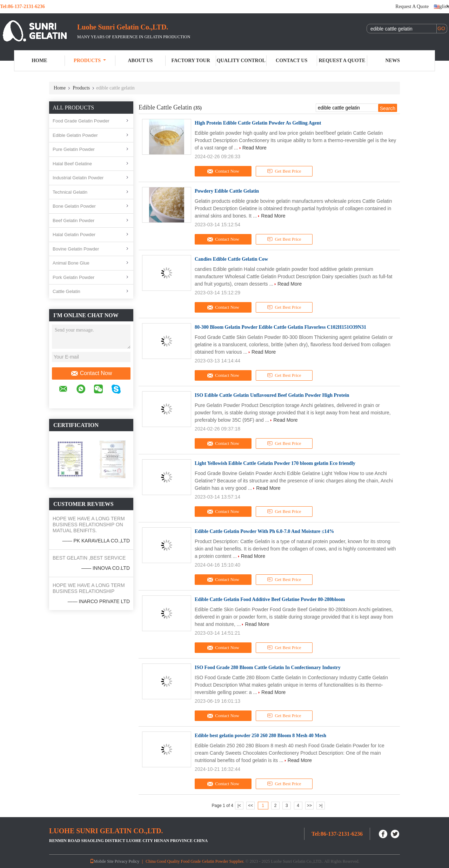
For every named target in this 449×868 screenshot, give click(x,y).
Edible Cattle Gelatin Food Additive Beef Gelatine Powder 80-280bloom (270, 599)
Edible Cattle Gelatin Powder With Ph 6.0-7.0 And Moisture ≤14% (264, 531)
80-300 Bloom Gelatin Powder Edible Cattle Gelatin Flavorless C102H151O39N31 (280, 327)
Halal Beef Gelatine (72, 164)
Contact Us (291, 61)
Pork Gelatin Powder (73, 277)
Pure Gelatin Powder (74, 149)
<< (250, 806)
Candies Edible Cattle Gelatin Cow (231, 259)
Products (90, 61)
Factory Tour (190, 61)
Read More (254, 148)
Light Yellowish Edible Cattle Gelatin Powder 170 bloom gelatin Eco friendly (275, 463)
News (393, 61)
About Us (140, 61)
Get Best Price (284, 171)
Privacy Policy (127, 861)
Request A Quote (412, 6)
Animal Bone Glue (71, 263)
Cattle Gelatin (66, 291)
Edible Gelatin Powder (75, 135)
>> (309, 806)
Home (39, 61)
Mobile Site (102, 861)
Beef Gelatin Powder (73, 221)
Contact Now (91, 373)
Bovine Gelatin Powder (76, 249)
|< (239, 806)
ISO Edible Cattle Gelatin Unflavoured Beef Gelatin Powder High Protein (272, 395)
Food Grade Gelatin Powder (81, 121)
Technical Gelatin (70, 192)
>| (321, 806)
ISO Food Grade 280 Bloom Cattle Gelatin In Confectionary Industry (268, 667)
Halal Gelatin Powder (74, 235)
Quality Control (241, 61)
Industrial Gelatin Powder (78, 178)
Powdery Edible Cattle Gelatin (227, 191)
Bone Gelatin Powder (74, 206)
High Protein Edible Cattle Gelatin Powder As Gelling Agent (258, 123)
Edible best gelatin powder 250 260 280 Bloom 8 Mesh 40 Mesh (260, 736)
